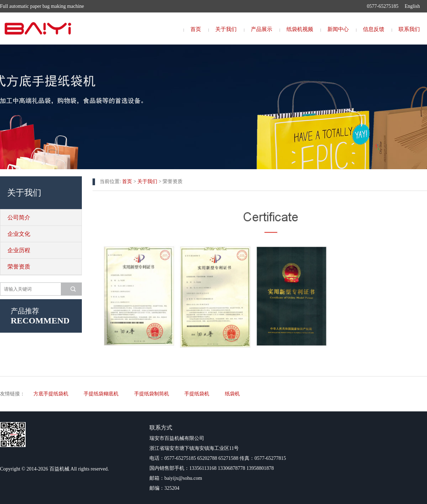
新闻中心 (338, 29)
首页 (196, 29)
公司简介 (19, 217)
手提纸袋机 (197, 394)
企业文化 (19, 234)
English (412, 6)
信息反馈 (374, 29)
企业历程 (19, 250)
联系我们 (409, 29)
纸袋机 (232, 394)
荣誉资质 (19, 267)
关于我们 (226, 29)
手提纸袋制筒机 (152, 394)
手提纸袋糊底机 (101, 394)
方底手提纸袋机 (51, 394)
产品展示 (262, 29)
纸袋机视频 (300, 29)
